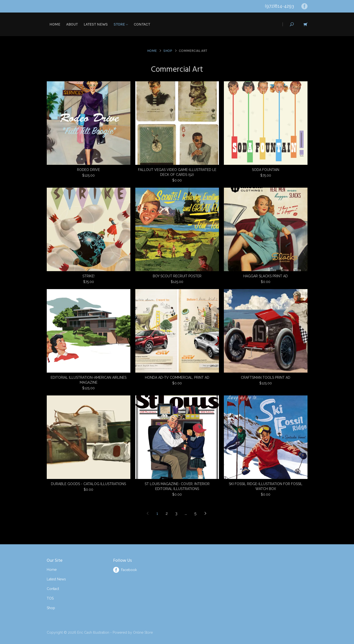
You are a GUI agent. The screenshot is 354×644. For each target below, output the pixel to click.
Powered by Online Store (133, 632)
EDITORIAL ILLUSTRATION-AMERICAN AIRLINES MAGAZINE (89, 380)
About (72, 24)
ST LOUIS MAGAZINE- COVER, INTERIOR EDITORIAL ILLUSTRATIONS (177, 486)
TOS (50, 598)
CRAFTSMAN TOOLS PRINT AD (266, 378)
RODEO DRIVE (88, 170)
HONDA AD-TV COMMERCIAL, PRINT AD (177, 378)
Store (121, 24)
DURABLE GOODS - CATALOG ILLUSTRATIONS (88, 484)
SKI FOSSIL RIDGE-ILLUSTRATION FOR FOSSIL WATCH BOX (266, 486)
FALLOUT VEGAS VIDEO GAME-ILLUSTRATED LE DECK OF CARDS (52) (177, 172)
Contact (142, 24)
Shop (168, 51)
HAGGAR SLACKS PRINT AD (266, 276)
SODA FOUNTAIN (266, 170)
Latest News (96, 24)
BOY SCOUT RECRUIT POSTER (177, 276)
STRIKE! (88, 276)
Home (55, 24)
